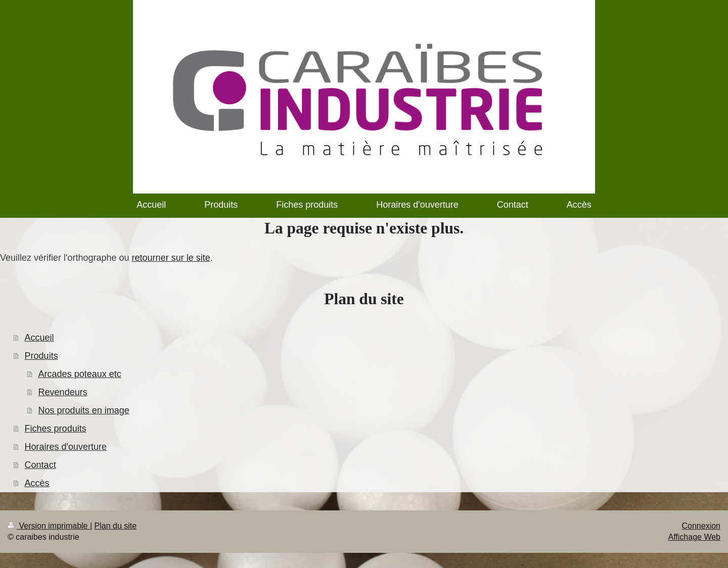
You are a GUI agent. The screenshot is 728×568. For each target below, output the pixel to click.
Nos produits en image (84, 410)
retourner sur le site (171, 258)
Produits (41, 356)
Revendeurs (63, 392)
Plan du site (116, 526)
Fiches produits (56, 429)
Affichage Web (694, 537)
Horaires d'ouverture (66, 447)
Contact (40, 465)
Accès (37, 483)
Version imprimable (49, 526)
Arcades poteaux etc (80, 374)
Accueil (39, 338)
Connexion (701, 526)
